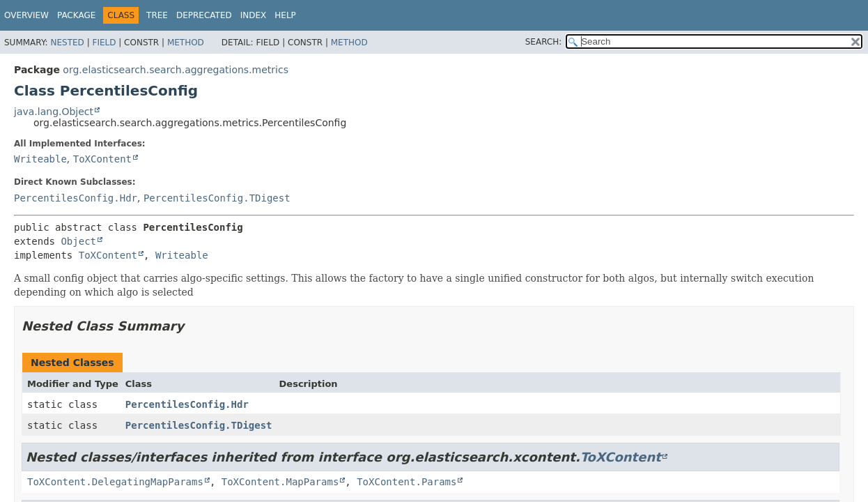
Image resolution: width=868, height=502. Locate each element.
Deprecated (204, 15)
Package (76, 15)
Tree (157, 15)
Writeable (40, 159)
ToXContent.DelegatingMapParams (115, 482)
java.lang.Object (54, 112)
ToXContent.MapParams (280, 482)
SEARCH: (544, 42)
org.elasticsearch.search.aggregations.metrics (176, 70)
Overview (26, 15)
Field (104, 43)
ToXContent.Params (406, 482)
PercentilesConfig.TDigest (217, 198)
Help (285, 15)
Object (78, 241)
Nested (67, 43)
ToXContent (102, 159)
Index (254, 15)
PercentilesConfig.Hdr (76, 198)
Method (186, 43)
